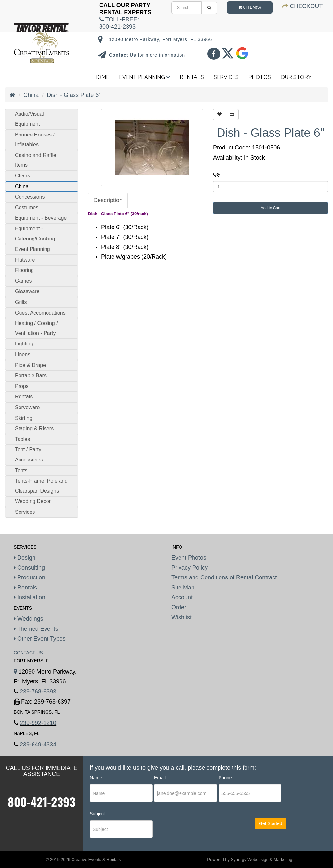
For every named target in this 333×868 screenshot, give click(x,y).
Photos (260, 77)
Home (101, 77)
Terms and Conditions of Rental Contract (224, 577)
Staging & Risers (34, 428)
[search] (186, 8)
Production (29, 577)
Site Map (183, 588)
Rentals (192, 77)
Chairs (22, 176)
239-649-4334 (38, 745)
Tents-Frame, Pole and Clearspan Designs (41, 486)
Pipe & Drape (30, 365)
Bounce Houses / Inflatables (35, 140)
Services (226, 77)
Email (160, 778)
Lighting (24, 344)
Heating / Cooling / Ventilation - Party (36, 328)
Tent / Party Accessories (29, 455)
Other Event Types (40, 639)
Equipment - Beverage (41, 218)
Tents (21, 470)
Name (96, 778)
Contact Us (123, 55)
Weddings (28, 619)
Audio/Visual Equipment (29, 119)
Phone (225, 778)
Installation (29, 597)
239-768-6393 (38, 692)
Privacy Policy (190, 568)
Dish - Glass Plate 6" (74, 95)
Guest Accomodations (40, 313)
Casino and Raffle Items (36, 160)
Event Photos (189, 558)
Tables (22, 439)
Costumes (27, 207)
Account (182, 597)
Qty (217, 174)
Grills (21, 302)
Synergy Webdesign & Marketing (262, 859)
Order (179, 607)
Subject (97, 814)
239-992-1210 (38, 723)
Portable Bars (31, 376)
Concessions (30, 197)
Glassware (27, 291)
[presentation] (194, 829)
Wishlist (181, 617)
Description (108, 200)
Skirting (24, 418)
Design (25, 558)
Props (22, 386)
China (31, 95)
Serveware (27, 407)
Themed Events (36, 629)
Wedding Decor (33, 501)
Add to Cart (271, 208)
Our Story (296, 77)
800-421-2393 (42, 802)
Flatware (25, 260)
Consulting (29, 568)
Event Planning (145, 77)
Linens (23, 354)
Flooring (24, 270)
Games (23, 281)
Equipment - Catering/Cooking (35, 234)
